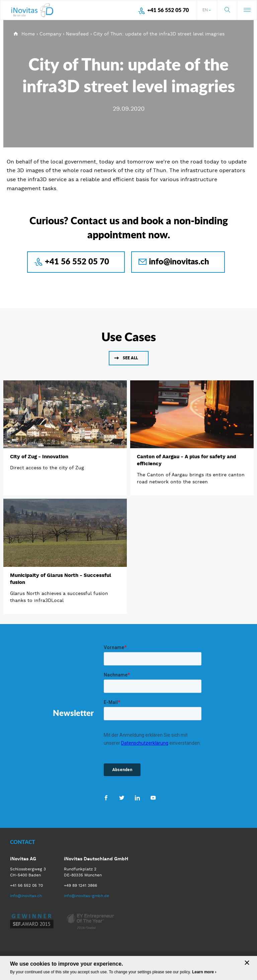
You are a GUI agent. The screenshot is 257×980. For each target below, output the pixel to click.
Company (50, 34)
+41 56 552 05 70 (168, 10)
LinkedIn (137, 798)
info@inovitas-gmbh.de (87, 896)
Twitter (122, 798)
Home (28, 34)
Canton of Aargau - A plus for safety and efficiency (186, 460)
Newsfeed (77, 34)
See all (130, 358)
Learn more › (204, 972)
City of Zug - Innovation (39, 457)
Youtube (153, 798)
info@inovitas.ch (179, 261)
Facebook (106, 798)
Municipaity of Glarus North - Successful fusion (61, 579)
